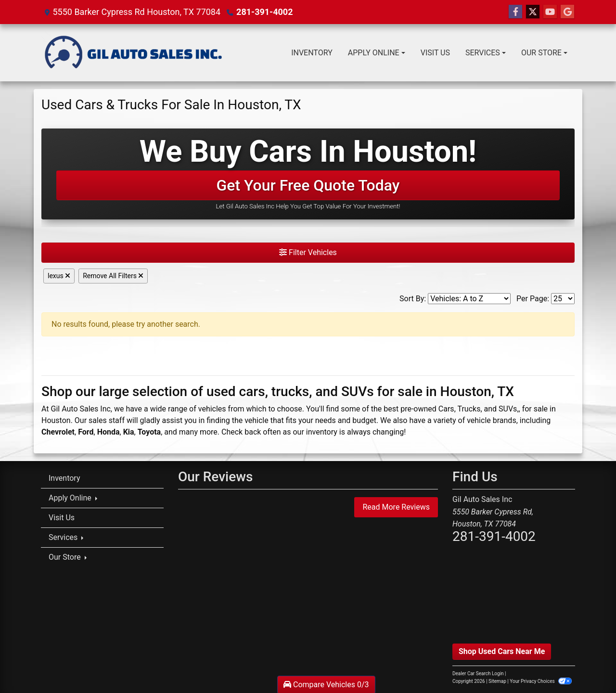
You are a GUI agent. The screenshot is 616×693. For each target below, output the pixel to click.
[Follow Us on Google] (567, 12)
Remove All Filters (113, 276)
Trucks (469, 409)
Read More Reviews (396, 507)
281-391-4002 (264, 12)
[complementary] (587, 664)
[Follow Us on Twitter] (533, 12)
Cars (446, 409)
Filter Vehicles (308, 252)
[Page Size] (563, 299)
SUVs (508, 409)
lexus (59, 276)
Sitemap (497, 681)
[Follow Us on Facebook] (515, 12)
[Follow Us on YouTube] (550, 12)
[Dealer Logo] (133, 53)
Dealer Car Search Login (478, 674)
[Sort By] (469, 299)
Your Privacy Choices (541, 681)
